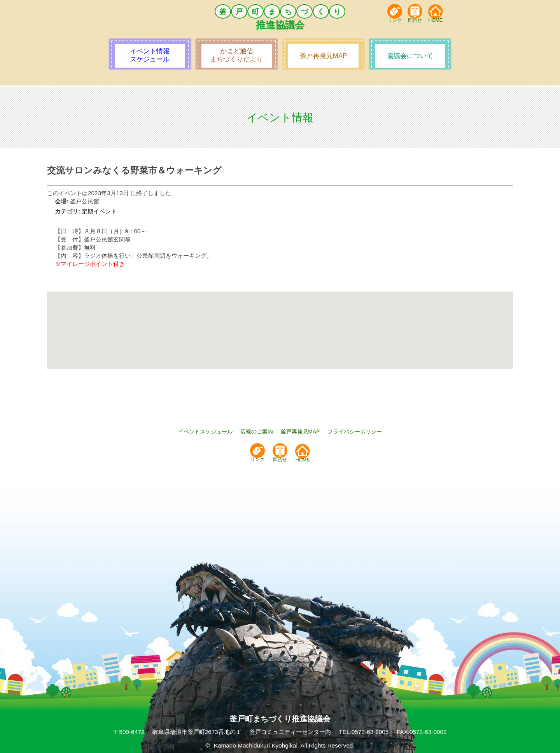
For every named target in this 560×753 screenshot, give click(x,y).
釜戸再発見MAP (300, 432)
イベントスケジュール (205, 432)
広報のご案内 (257, 432)
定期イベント (99, 211)
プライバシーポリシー (355, 432)
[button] (280, 323)
